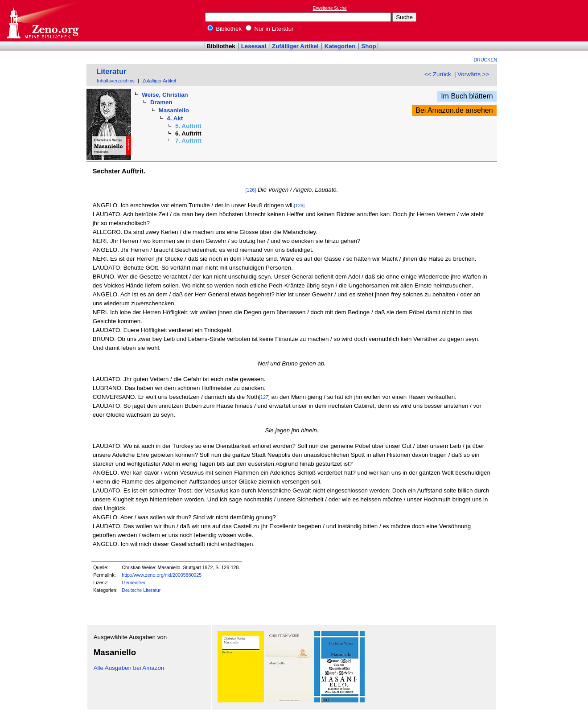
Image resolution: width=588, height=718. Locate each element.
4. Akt (175, 118)
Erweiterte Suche (330, 8)
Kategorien (340, 46)
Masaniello (174, 110)
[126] (251, 190)
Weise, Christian (165, 95)
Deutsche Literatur (141, 590)
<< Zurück (438, 74)
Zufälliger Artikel (295, 46)
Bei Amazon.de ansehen (454, 110)
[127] (264, 397)
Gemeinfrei (133, 583)
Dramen (161, 102)
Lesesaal (254, 46)
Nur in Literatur (270, 29)
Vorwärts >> (473, 74)
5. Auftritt (188, 126)
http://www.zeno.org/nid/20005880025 (162, 575)
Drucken (486, 60)
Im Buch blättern (467, 96)
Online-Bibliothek (42, 21)
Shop (368, 46)
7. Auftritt (188, 141)
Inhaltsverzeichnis (116, 81)
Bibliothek (225, 29)
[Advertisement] (547, 21)
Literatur (111, 72)
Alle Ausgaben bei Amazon (129, 668)
